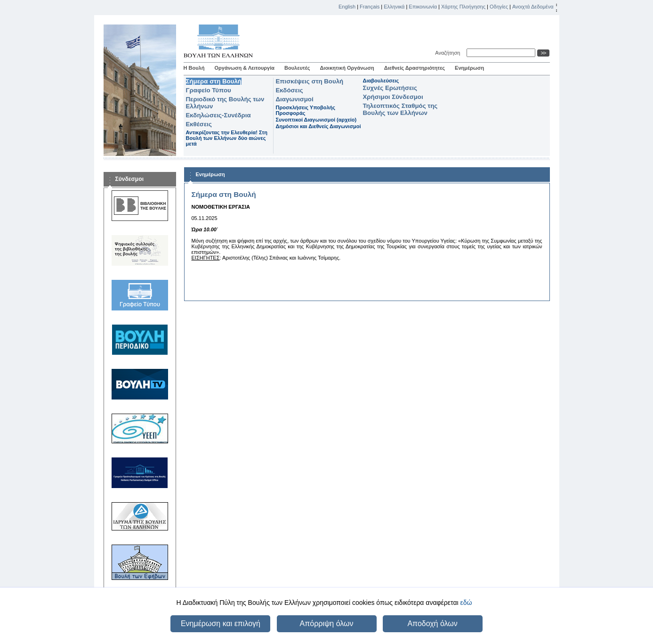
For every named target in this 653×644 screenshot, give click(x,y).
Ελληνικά (394, 7)
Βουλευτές (297, 68)
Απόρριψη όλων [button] (327, 624)
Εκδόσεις (290, 90)
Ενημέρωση (469, 68)
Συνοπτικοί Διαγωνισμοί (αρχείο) (316, 120)
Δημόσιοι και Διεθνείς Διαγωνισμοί (318, 126)
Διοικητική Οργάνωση (347, 68)
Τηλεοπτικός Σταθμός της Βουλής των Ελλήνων (400, 109)
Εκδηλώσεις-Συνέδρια (218, 115)
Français (370, 7)
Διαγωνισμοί (295, 99)
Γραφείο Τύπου (209, 90)
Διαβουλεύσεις (381, 81)
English (347, 7)
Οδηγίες (499, 7)
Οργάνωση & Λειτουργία (244, 68)
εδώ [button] (466, 603)
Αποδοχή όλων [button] (432, 624)
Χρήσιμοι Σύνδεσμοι (393, 97)
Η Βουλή (194, 68)
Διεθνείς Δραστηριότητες (415, 68)
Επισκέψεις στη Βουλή (310, 81)
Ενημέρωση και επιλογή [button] (221, 624)
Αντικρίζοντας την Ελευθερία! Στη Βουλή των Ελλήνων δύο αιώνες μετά (227, 138)
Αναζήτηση (449, 53)
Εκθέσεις (199, 124)
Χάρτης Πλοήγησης (463, 7)
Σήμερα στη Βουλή (214, 81)
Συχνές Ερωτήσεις (390, 88)
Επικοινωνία (423, 7)
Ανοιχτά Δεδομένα (533, 7)
